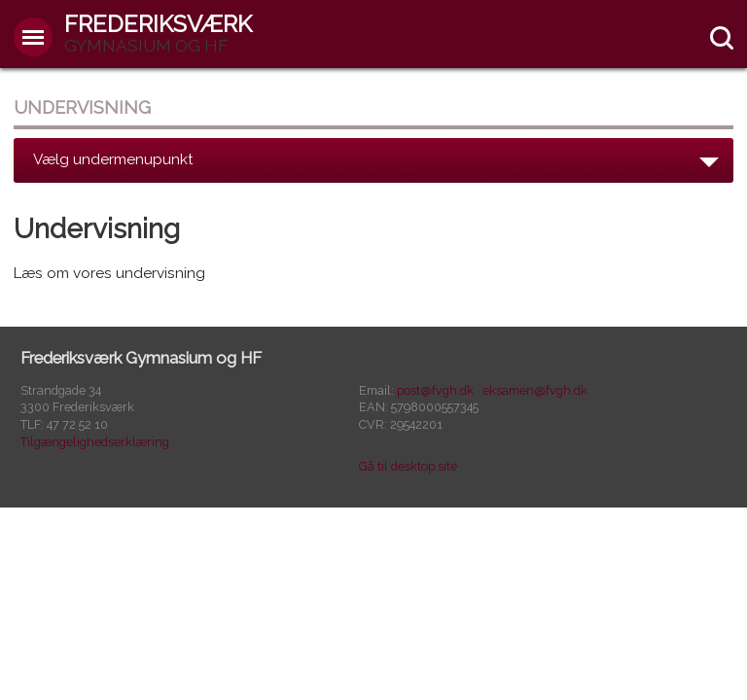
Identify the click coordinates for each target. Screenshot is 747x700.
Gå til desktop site (408, 466)
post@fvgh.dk (435, 390)
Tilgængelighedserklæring (95, 442)
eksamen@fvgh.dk (535, 390)
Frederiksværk (158, 32)
